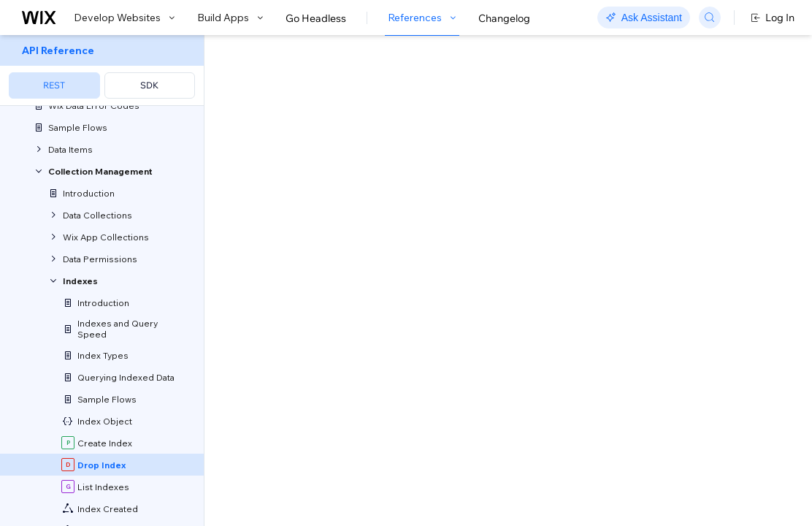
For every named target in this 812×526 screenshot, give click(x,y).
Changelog (504, 18)
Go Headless (316, 18)
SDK (149, 85)
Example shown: (627, 181)
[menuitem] (102, 70)
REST (54, 85)
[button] (295, 130)
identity (353, 336)
